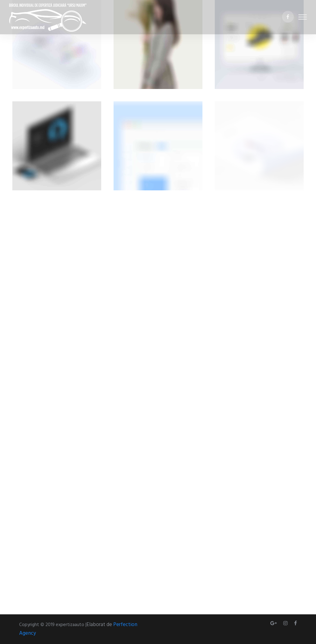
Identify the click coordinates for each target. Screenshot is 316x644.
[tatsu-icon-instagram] (286, 623)
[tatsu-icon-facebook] (288, 17)
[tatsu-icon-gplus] (274, 623)
